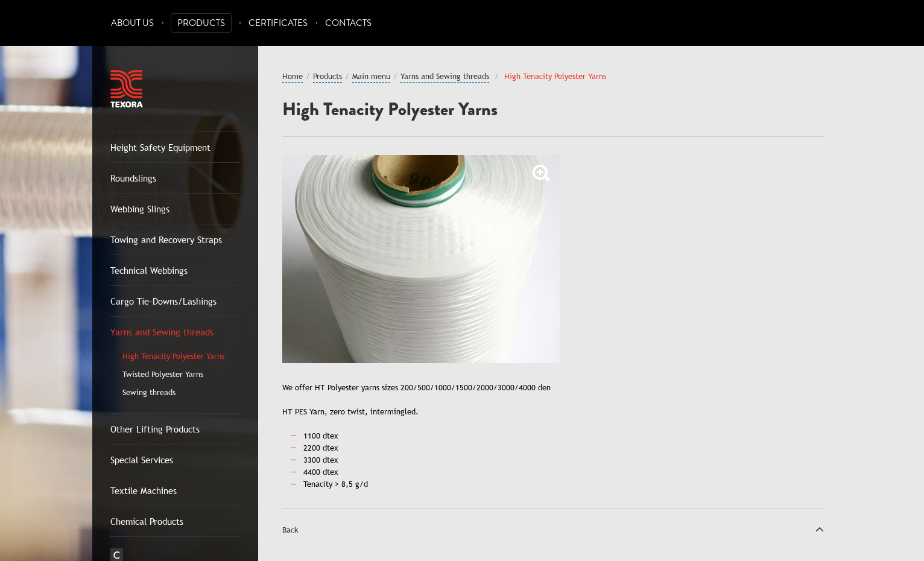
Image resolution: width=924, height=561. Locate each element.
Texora (127, 89)
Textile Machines (144, 490)
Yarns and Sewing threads (162, 332)
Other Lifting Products (155, 429)
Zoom (542, 173)
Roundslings (133, 178)
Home (293, 76)
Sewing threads (149, 392)
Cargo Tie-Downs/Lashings (163, 301)
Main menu (371, 76)
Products (201, 23)
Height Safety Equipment (160, 147)
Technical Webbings (149, 270)
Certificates (278, 23)
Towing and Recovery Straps (166, 239)
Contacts (348, 23)
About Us (132, 23)
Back (290, 530)
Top (820, 529)
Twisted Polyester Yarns (163, 374)
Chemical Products (147, 521)
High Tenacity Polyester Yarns (173, 356)
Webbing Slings (140, 209)
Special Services (142, 460)
